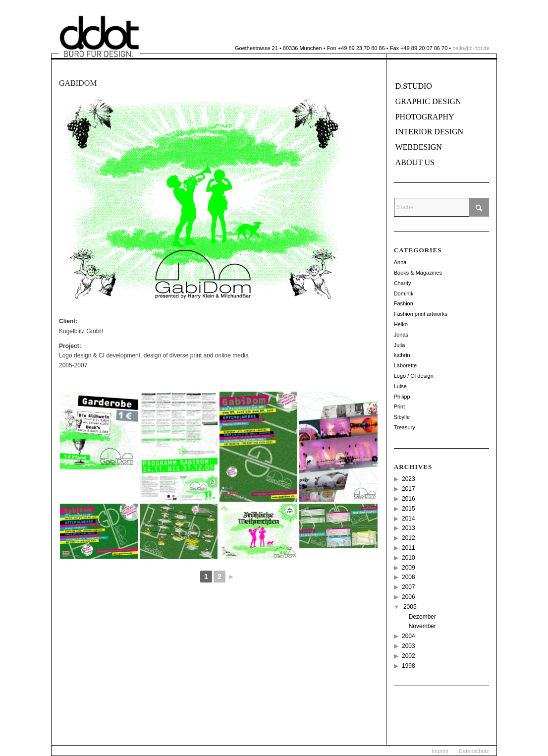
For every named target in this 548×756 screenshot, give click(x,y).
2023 (409, 479)
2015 (409, 509)
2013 (409, 528)
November (422, 626)
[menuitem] (440, 751)
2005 (410, 607)
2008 (409, 577)
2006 (409, 597)
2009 (409, 568)
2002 (409, 656)
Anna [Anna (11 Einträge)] (400, 262)
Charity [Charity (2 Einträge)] (403, 283)
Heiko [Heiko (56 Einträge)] (401, 324)
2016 (409, 499)
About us (415, 162)
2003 (409, 646)
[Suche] (441, 207)
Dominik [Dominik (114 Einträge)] (404, 293)
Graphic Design (428, 101)
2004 (409, 636)
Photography (425, 117)
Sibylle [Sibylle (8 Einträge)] (402, 417)
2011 (409, 548)
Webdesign (419, 147)
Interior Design (429, 132)
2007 (409, 587)
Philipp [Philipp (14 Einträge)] (402, 397)
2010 (409, 558)
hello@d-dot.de (471, 48)
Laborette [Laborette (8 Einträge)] (405, 365)
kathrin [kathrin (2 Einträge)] (402, 355)
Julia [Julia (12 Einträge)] (400, 345)
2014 (409, 519)
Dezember (422, 617)
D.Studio (414, 86)
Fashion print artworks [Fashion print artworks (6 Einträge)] (421, 314)
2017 (409, 489)
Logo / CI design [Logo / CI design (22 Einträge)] (414, 376)
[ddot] (99, 36)
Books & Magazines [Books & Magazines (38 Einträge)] (418, 273)
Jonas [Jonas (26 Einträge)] (401, 335)
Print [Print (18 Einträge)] (400, 407)
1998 (409, 666)
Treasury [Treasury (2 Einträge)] (405, 427)
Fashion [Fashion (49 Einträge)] (404, 303)
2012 (409, 538)
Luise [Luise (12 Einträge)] (400, 386)
